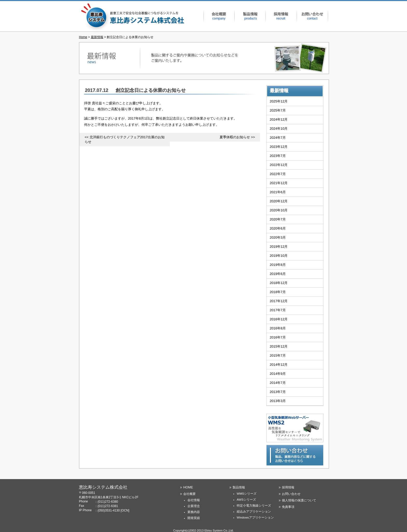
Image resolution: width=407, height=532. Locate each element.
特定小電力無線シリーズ (254, 506)
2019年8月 (278, 265)
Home (83, 37)
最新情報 (97, 37)
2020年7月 (278, 219)
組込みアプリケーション (254, 512)
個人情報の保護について (299, 500)
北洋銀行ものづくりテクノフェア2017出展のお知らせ (125, 139)
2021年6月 (278, 192)
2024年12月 (279, 119)
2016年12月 (279, 319)
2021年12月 (279, 183)
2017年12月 (279, 301)
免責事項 (288, 507)
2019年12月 (279, 247)
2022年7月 (278, 174)
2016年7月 (278, 337)
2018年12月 (279, 283)
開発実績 (194, 518)
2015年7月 (278, 355)
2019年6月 (278, 274)
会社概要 (219, 16)
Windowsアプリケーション (255, 517)
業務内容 (194, 512)
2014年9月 (278, 374)
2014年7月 (278, 383)
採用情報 (281, 16)
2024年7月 (278, 138)
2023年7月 (278, 156)
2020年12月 (279, 201)
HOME (188, 487)
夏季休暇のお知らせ (235, 137)
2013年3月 (278, 401)
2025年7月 (278, 110)
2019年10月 (279, 256)
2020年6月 (278, 228)
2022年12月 (279, 165)
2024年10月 (279, 129)
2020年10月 (279, 210)
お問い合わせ (313, 16)
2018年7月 (278, 292)
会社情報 (194, 500)
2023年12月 (279, 147)
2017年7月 (278, 310)
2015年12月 (279, 346)
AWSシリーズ (246, 500)
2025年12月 (279, 101)
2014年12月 (279, 365)
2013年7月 (278, 392)
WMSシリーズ (247, 494)
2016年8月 (278, 328)
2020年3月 (278, 237)
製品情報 (250, 16)
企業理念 (194, 506)
